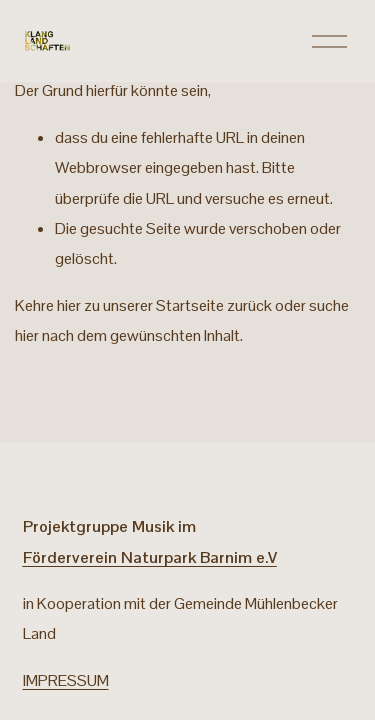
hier (69, 305)
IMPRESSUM (66, 680)
